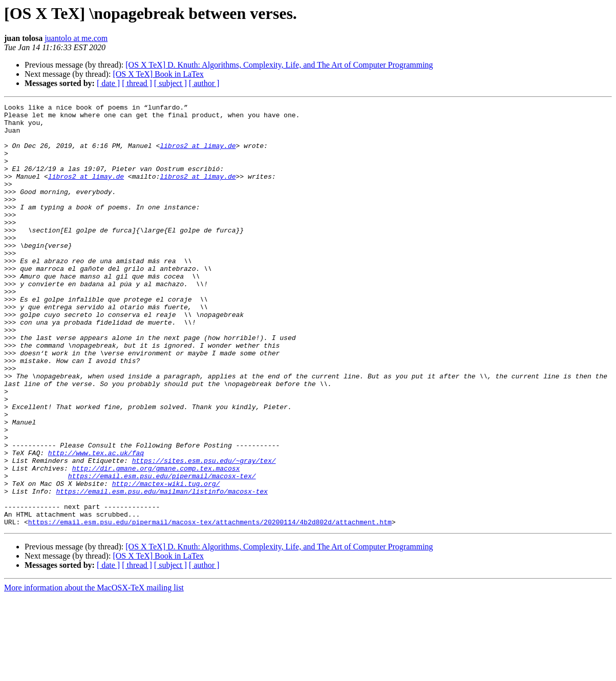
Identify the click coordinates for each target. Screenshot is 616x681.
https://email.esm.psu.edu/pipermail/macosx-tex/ (162, 551)
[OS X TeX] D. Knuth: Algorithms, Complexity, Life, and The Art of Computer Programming (279, 65)
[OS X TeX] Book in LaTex (158, 74)
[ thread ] (137, 83)
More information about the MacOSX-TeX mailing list (94, 672)
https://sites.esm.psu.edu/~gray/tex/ (204, 533)
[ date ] (108, 83)
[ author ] (204, 83)
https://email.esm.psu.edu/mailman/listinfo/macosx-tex (162, 569)
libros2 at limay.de (198, 155)
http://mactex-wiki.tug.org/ (166, 560)
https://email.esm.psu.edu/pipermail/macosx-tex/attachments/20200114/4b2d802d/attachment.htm (210, 606)
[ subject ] (171, 83)
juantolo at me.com (76, 38)
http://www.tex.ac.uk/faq (96, 523)
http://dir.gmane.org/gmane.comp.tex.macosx (156, 542)
